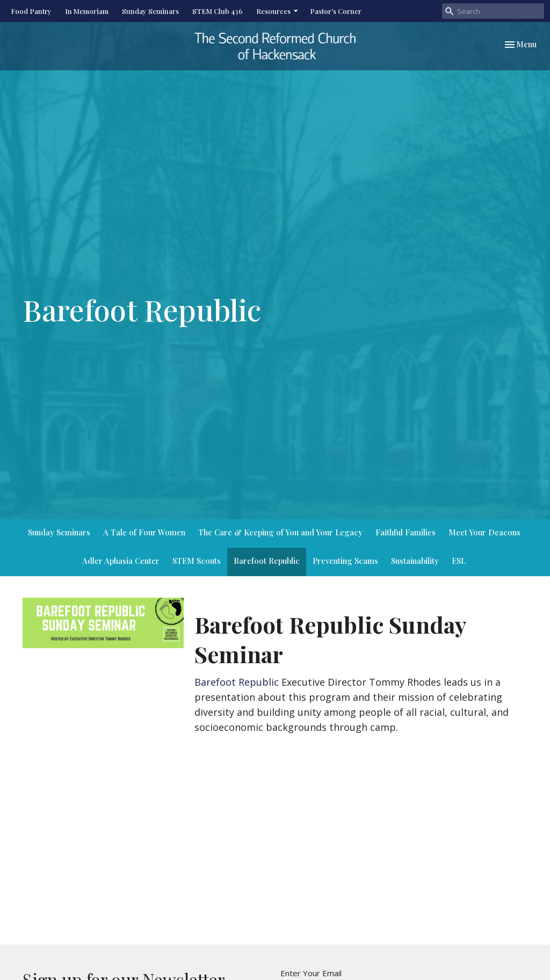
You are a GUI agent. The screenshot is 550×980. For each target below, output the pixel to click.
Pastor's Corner (336, 11)
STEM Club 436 (218, 11)
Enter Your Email (311, 973)
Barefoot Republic (267, 561)
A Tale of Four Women (144, 532)
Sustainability (415, 561)
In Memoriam (87, 11)
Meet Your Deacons (484, 532)
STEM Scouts (197, 561)
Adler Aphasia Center (121, 561)
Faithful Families (406, 532)
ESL (459, 561)
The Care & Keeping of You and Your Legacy (280, 532)
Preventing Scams (345, 561)
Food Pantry (31, 11)
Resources (278, 11)
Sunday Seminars (150, 11)
